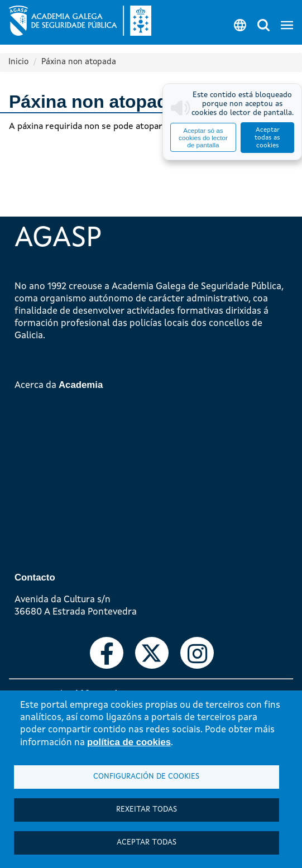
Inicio (18, 62)
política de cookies (129, 742)
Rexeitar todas (147, 810)
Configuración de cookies (146, 777)
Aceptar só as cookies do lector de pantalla (203, 138)
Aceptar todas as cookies (267, 138)
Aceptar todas (147, 843)
